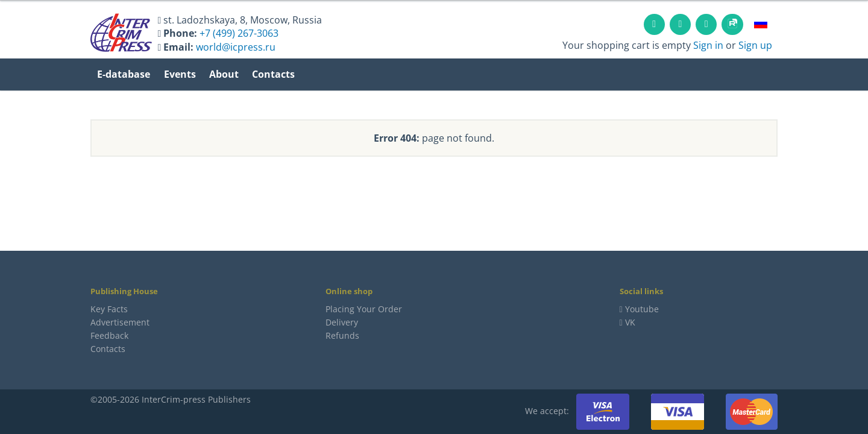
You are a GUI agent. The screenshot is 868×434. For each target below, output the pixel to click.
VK (627, 322)
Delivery (342, 322)
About (224, 74)
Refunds (342, 335)
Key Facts (109, 309)
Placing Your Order (364, 309)
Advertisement (120, 322)
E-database (124, 74)
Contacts (273, 74)
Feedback (109, 335)
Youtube (642, 309)
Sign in (708, 45)
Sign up (755, 45)
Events (180, 74)
